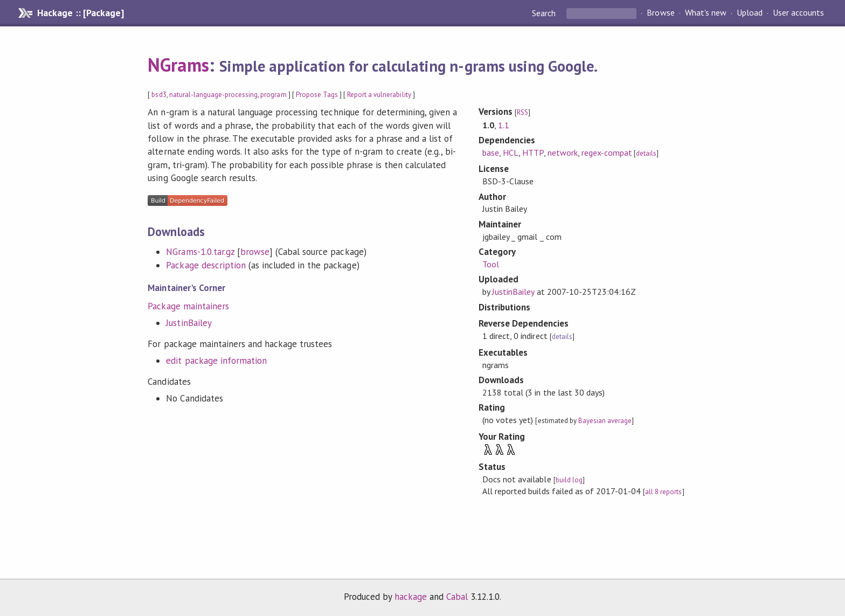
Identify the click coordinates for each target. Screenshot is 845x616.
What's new (706, 13)
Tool (491, 264)
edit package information (216, 361)
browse (255, 252)
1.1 (504, 125)
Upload (750, 13)
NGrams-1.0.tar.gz (200, 252)
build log (569, 480)
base (491, 153)
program (273, 95)
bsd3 (159, 95)
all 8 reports (663, 492)
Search (545, 13)
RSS (522, 112)
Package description (206, 265)
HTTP (533, 153)
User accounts (798, 13)
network (563, 153)
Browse (660, 13)
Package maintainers (188, 306)
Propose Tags (317, 95)
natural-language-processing (214, 95)
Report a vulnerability (379, 95)
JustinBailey (189, 323)
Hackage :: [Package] (80, 13)
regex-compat (607, 153)
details (646, 153)
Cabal (457, 597)
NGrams (178, 65)
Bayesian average (605, 421)
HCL (511, 153)
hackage (411, 597)
